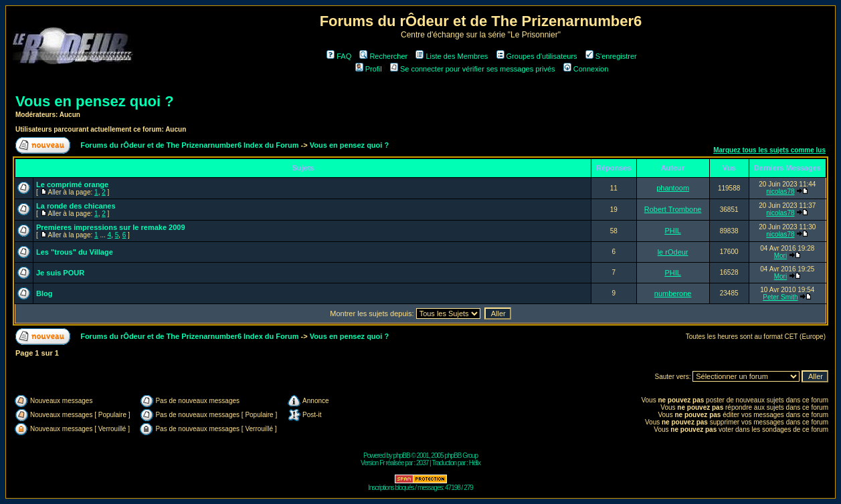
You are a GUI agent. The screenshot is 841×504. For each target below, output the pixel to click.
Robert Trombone (673, 209)
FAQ (339, 56)
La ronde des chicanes (76, 206)
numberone (673, 293)
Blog (44, 293)
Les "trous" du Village (75, 252)
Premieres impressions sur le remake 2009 (111, 227)
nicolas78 (780, 192)
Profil (369, 69)
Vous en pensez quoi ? (95, 101)
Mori (780, 256)
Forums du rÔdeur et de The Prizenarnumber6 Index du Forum (189, 145)
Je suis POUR (60, 273)
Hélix (475, 463)
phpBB (402, 456)
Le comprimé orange (72, 184)
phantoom (673, 188)
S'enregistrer (611, 56)
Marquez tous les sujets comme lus (769, 150)
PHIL (672, 231)
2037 (422, 463)
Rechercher (383, 56)
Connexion (586, 69)
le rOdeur (673, 252)
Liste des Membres (452, 56)
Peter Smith (780, 297)
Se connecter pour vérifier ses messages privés (473, 69)
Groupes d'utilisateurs (537, 56)
